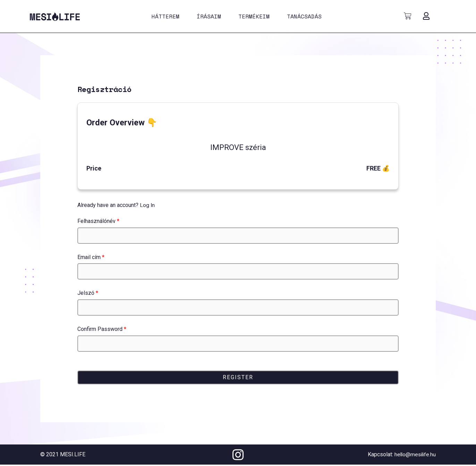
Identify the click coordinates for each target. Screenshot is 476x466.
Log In (147, 205)
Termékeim (254, 16)
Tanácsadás (304, 16)
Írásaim (209, 16)
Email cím (91, 257)
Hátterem (165, 16)
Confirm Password (102, 329)
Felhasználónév (98, 221)
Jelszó (88, 293)
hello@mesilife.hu (414, 454)
